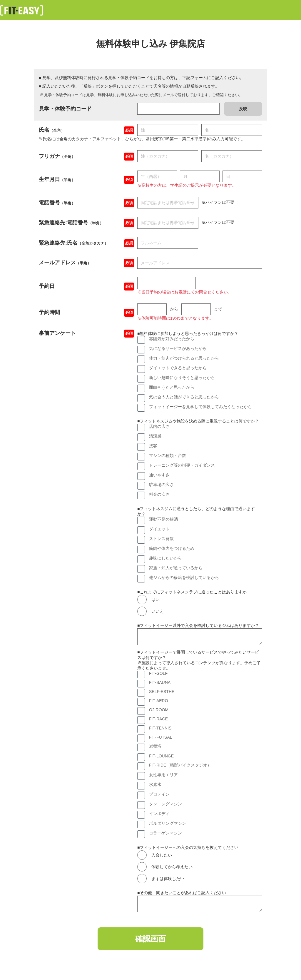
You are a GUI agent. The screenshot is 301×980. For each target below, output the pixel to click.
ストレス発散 (161, 539)
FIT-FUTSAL (161, 737)
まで (218, 309)
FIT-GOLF (158, 673)
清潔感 (155, 436)
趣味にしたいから (165, 558)
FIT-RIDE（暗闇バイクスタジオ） (180, 765)
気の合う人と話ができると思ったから (184, 397)
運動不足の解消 (163, 519)
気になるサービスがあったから (178, 348)
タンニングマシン (165, 804)
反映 (243, 109)
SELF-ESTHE (162, 692)
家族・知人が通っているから (176, 568)
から (174, 309)
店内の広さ (159, 426)
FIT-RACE (158, 719)
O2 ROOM (159, 710)
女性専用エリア (163, 775)
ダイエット (159, 529)
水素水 (155, 784)
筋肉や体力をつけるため (172, 548)
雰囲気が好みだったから (172, 339)
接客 (153, 446)
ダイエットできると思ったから (178, 368)
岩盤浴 (155, 746)
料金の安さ (159, 494)
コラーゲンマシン (165, 833)
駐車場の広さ (161, 485)
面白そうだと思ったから (172, 387)
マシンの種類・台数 (168, 455)
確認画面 (150, 939)
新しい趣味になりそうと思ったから (182, 378)
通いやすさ (159, 475)
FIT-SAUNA (160, 682)
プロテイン (159, 794)
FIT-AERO (159, 701)
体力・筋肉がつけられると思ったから (184, 358)
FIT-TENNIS (160, 728)
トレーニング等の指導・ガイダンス (182, 465)
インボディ (159, 814)
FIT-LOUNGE (161, 756)
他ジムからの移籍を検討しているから (184, 577)
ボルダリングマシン (168, 823)
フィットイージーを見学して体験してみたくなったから (200, 407)
